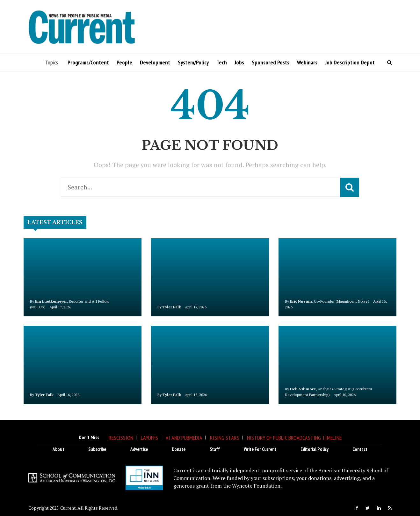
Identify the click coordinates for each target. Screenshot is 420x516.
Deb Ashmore (303, 389)
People (124, 62)
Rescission (121, 438)
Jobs (239, 62)
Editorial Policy (315, 449)
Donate (179, 449)
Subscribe (97, 449)
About (58, 449)
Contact (360, 449)
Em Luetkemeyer (51, 301)
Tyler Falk (172, 307)
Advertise (139, 449)
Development (155, 62)
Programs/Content (88, 62)
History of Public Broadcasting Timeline (294, 438)
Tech (222, 62)
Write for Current (260, 449)
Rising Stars (225, 438)
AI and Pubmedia (184, 438)
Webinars (307, 62)
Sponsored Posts (271, 62)
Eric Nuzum (301, 301)
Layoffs (149, 438)
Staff (215, 449)
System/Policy (193, 62)
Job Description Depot (350, 62)
